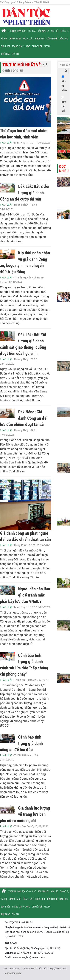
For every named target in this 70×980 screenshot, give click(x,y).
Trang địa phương (21, 46)
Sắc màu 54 (43, 31)
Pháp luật (28, 39)
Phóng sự (64, 31)
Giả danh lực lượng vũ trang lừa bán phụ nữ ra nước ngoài (25, 814)
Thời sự (12, 31)
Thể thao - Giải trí (10, 54)
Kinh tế (54, 31)
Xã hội (4, 39)
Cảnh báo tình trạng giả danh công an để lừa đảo (21, 743)
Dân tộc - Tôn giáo (27, 31)
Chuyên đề (37, 46)
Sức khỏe (6, 46)
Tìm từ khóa (64, 86)
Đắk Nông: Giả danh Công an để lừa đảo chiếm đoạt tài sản (23, 418)
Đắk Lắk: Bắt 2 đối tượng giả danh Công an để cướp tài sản (25, 193)
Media (47, 46)
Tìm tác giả (64, 106)
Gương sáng (15, 39)
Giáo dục (63, 39)
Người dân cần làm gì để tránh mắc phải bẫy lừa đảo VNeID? (25, 595)
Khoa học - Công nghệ (46, 39)
